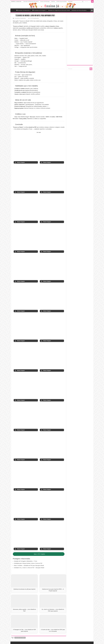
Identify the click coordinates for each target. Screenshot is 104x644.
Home (13, 10)
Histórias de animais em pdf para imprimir (24, 589)
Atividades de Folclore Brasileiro (79, 10)
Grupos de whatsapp (45, 1)
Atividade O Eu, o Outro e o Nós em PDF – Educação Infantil (29, 568)
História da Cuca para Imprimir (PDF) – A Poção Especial (53, 590)
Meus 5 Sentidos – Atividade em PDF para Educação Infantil (29, 566)
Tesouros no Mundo (20, 638)
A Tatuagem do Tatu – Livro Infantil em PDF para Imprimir (24, 630)
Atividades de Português (39, 10)
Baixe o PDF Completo (39, 554)
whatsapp (70, 1)
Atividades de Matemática (23, 10)
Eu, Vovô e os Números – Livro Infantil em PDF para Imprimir (53, 610)
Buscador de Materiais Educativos (31, 1)
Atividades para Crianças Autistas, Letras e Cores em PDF (28, 563)
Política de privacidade (61, 1)
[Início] (14, 16)
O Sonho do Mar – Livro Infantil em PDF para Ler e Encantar (53, 630)
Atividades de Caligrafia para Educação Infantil (59, 10)
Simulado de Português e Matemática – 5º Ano (26, 561)
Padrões (53, 1)
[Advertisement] (80, 40)
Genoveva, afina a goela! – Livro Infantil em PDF (24, 610)
